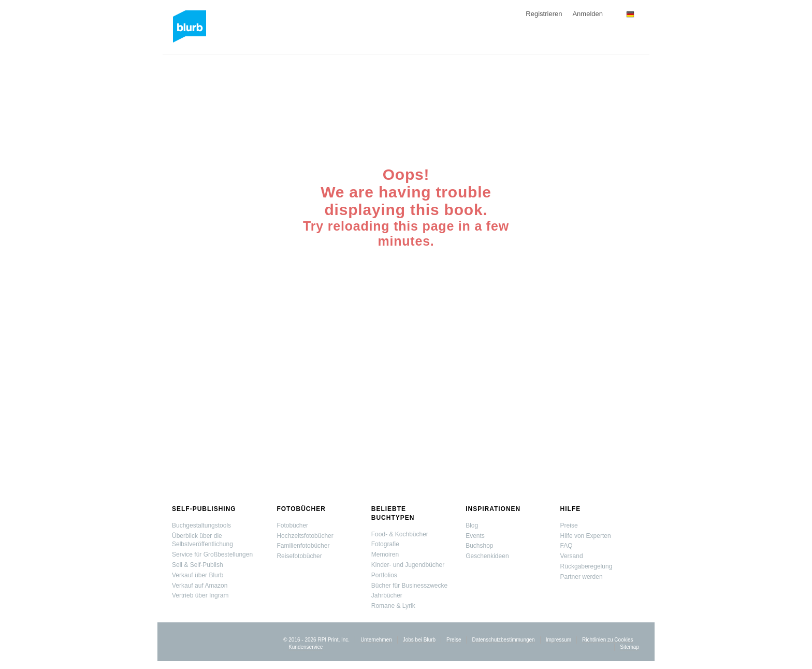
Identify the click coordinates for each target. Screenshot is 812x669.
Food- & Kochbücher (400, 534)
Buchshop (479, 546)
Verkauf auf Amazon (200, 586)
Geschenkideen (487, 556)
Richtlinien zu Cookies (607, 640)
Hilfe (571, 509)
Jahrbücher (387, 595)
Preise (569, 525)
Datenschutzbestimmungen (503, 640)
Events (475, 536)
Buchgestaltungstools (201, 525)
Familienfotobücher (303, 546)
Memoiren (385, 554)
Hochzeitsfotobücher (305, 536)
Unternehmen (376, 640)
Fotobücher (301, 509)
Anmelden (588, 14)
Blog (472, 525)
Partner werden (582, 577)
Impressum (559, 640)
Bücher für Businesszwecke (409, 586)
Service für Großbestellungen (212, 554)
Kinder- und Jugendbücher (408, 565)
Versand (572, 556)
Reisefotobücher (299, 556)
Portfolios (384, 575)
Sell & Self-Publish (198, 565)
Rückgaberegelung (586, 566)
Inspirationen (493, 509)
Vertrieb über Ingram (200, 595)
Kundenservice (306, 647)
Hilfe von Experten (586, 536)
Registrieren (544, 14)
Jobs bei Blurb (419, 640)
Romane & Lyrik (393, 606)
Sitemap (629, 647)
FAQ (567, 546)
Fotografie (385, 544)
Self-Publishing (204, 509)
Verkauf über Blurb (198, 575)
